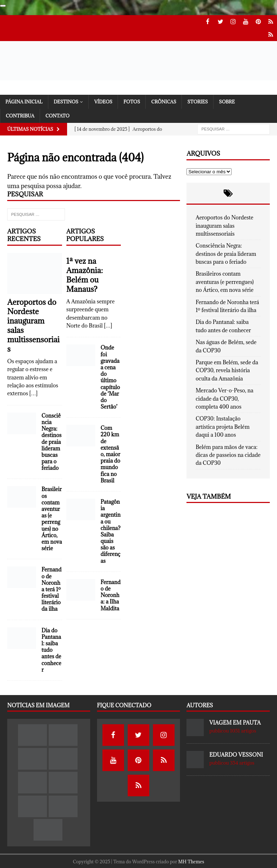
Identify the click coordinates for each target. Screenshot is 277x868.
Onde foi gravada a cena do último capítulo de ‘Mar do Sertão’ (110, 376)
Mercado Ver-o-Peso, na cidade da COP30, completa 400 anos (224, 398)
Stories (197, 101)
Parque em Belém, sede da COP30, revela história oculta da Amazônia (227, 370)
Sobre (227, 101)
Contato (58, 115)
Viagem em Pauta (235, 722)
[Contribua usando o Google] (3, 6)
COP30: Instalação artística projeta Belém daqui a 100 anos (222, 426)
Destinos (66, 101)
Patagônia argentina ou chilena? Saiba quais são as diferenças (111, 531)
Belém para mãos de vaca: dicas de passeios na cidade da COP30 (228, 454)
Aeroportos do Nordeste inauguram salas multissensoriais (33, 325)
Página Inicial (24, 101)
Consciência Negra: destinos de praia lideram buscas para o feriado (52, 441)
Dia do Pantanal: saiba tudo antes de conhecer (51, 649)
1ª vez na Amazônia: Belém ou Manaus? (85, 274)
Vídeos (103, 101)
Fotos (132, 101)
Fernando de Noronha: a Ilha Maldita (111, 595)
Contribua (20, 115)
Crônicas (164, 101)
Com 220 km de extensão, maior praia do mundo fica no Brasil (111, 453)
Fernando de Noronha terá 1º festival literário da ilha (52, 588)
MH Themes (191, 861)
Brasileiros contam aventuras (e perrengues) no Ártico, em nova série (52, 518)
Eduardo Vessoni (236, 754)
